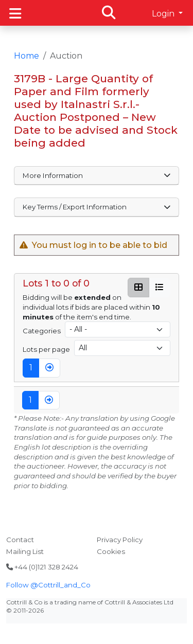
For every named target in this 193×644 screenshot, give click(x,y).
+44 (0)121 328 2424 (42, 567)
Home (27, 56)
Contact (20, 540)
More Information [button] (97, 175)
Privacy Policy (120, 540)
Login (164, 14)
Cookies (111, 551)
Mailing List (25, 551)
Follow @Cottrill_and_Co (48, 585)
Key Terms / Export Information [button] (97, 207)
